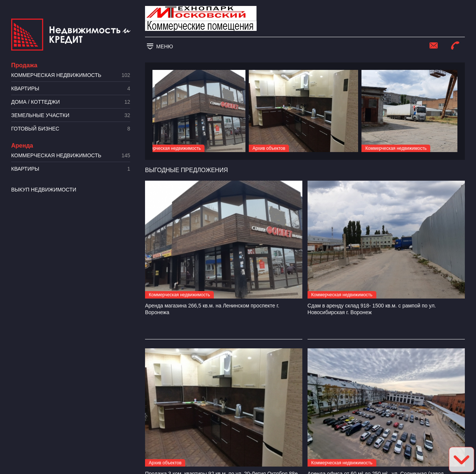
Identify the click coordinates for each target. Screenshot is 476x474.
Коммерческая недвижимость (71, 75)
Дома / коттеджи (71, 102)
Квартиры (71, 89)
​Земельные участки (71, 115)
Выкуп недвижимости (44, 190)
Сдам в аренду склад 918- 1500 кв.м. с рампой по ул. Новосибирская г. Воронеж (372, 309)
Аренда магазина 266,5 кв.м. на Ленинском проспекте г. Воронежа (212, 309)
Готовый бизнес (71, 129)
